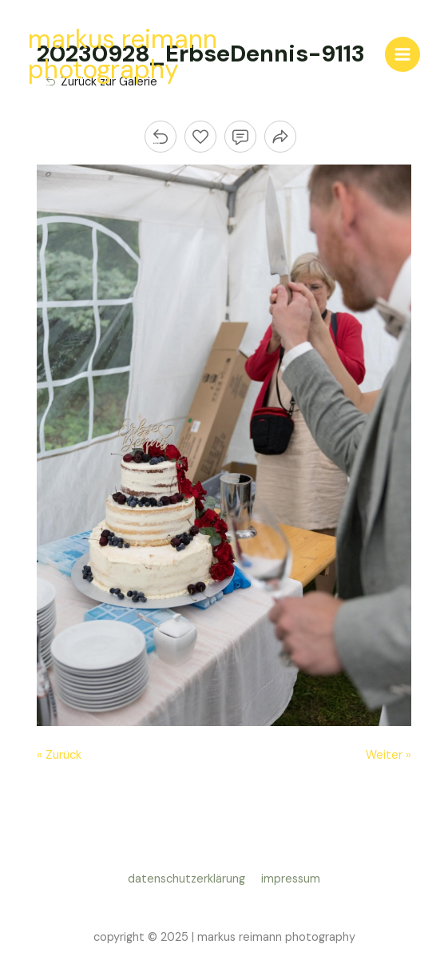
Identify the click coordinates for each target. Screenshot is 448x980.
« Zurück (59, 755)
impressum (291, 879)
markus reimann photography (123, 54)
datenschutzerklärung (190, 879)
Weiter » (389, 755)
